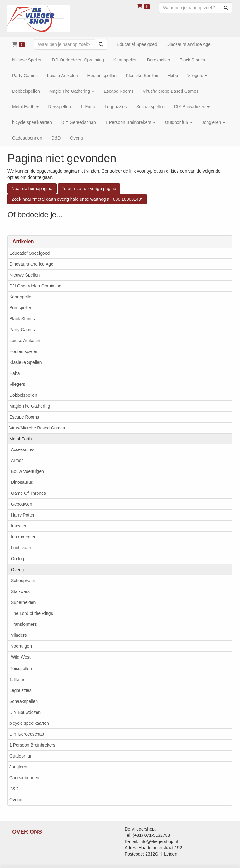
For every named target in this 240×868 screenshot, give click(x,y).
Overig (17, 570)
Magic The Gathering (30, 406)
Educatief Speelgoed (30, 253)
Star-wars (20, 591)
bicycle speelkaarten (29, 723)
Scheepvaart (23, 581)
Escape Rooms (24, 417)
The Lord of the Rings (32, 613)
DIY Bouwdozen (25, 712)
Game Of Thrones (28, 493)
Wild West (21, 657)
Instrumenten (24, 537)
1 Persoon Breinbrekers (32, 745)
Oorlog (17, 559)
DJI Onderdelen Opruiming (35, 286)
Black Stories (22, 319)
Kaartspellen (22, 297)
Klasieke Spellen (26, 362)
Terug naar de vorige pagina (89, 189)
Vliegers (17, 384)
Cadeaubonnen (24, 778)
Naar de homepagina (32, 189)
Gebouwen (22, 504)
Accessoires (23, 449)
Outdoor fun (21, 756)
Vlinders (19, 635)
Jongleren (19, 767)
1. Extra (17, 679)
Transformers (24, 624)
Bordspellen (21, 308)
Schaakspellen (24, 701)
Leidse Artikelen (25, 341)
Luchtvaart (21, 548)
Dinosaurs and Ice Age (31, 264)
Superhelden (23, 602)
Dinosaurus (22, 482)
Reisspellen (21, 669)
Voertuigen (21, 646)
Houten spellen (24, 351)
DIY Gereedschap (27, 734)
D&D (14, 789)
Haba (15, 373)
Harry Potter (23, 515)
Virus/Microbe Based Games (37, 428)
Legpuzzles (20, 690)
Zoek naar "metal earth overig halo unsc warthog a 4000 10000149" (77, 199)
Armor (17, 460)
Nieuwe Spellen (25, 275)
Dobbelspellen (23, 395)
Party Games (22, 330)
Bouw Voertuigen (27, 471)
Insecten (19, 526)
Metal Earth (21, 439)
